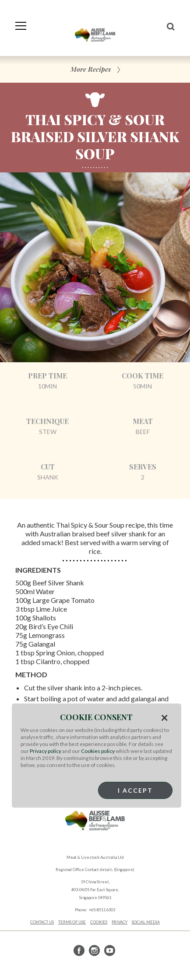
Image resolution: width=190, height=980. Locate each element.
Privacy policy (46, 751)
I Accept (135, 790)
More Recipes (91, 69)
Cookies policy (98, 751)
